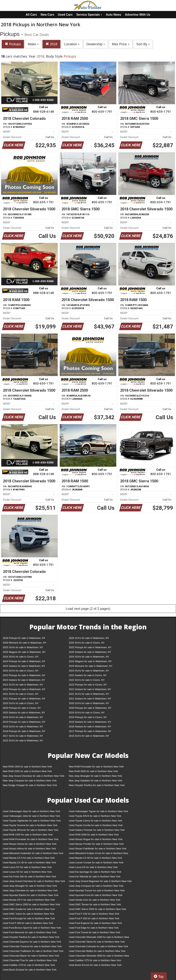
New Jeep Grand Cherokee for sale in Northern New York (33, 776)
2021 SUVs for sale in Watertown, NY (89, 694)
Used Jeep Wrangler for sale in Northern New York (30, 886)
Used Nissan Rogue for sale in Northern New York (96, 839)
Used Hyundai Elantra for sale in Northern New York (31, 895)
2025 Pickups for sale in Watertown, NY (90, 647)
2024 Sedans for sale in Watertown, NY (24, 666)
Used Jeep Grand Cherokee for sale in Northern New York (34, 881)
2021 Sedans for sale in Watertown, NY (90, 699)
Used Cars (65, 15)
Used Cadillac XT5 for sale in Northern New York (95, 960)
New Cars (47, 15)
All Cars (31, 15)
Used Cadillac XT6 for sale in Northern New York (29, 965)
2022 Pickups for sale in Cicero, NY (88, 685)
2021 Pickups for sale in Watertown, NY (24, 699)
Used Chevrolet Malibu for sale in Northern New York (97, 951)
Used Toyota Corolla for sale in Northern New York (96, 825)
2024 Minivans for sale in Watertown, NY (91, 666)
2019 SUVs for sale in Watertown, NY (23, 717)
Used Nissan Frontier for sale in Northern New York (96, 844)
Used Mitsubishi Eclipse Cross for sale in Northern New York (99, 854)
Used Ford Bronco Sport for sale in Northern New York (32, 928)
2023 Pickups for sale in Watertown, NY (24, 675)
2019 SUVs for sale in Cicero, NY (87, 713)
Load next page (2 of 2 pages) (88, 609)
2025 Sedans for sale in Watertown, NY (90, 652)
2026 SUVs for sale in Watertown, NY (89, 638)
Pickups (13, 44)
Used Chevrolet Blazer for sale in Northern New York (31, 956)
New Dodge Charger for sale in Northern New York (30, 785)
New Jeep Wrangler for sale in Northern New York (96, 776)
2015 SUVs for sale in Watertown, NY (23, 740)
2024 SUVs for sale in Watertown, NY (89, 657)
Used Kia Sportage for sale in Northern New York (95, 872)
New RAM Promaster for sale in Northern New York (96, 767)
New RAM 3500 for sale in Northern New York (93, 771)
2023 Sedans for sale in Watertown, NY (24, 680)
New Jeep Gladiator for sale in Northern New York (96, 781)
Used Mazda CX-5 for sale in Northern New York (29, 858)
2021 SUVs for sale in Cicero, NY (21, 694)
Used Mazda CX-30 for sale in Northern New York (29, 863)
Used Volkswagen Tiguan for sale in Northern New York (99, 811)
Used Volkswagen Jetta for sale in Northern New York (31, 816)
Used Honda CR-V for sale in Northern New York (29, 900)
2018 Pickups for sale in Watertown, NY (24, 731)
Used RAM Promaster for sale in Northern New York (31, 839)
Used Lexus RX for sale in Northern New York (27, 867)
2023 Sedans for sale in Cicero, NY (88, 675)
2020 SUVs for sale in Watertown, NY (89, 703)
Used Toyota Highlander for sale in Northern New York (32, 821)
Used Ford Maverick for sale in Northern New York (30, 932)
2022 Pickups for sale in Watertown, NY (24, 689)
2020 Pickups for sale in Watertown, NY (90, 708)
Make (33, 44)
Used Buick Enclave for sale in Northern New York (30, 970)
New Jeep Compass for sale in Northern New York (30, 781)
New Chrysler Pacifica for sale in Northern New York (97, 785)
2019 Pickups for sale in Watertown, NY (24, 722)
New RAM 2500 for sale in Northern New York (27, 771)
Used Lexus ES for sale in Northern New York (93, 867)
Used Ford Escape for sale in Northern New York (29, 918)
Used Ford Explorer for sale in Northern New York (95, 923)
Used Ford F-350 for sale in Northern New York (28, 923)
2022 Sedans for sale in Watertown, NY (90, 689)
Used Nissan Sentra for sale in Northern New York (30, 844)
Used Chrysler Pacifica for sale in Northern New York (31, 937)
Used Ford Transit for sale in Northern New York (95, 932)
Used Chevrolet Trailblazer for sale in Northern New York (33, 951)
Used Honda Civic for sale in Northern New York (95, 900)
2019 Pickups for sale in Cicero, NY (88, 717)
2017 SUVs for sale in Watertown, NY (23, 736)
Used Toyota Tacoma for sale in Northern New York (30, 825)
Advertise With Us (138, 15)
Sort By (143, 44)
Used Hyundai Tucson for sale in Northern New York (97, 890)
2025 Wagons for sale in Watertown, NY (24, 652)
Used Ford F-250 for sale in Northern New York (94, 918)
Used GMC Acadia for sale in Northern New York (29, 909)
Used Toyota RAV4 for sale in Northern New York (95, 816)
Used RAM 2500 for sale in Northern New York (94, 835)
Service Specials (89, 15)
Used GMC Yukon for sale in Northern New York (29, 914)
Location (72, 44)
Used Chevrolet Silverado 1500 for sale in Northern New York (99, 938)
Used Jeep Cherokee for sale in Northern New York (30, 890)
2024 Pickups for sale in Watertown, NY (24, 661)
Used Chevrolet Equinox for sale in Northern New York (32, 942)
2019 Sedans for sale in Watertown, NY (90, 722)
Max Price (121, 44)
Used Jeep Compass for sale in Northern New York (96, 886)
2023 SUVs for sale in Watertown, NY (89, 671)
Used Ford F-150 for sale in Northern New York (94, 914)
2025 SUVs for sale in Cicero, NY (87, 643)
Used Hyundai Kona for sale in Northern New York (96, 895)
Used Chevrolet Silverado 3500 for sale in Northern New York (99, 956)
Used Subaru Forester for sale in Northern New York (97, 830)
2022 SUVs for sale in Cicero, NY (87, 680)
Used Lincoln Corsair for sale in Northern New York (96, 863)
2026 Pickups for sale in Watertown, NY (24, 638)
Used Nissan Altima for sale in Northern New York (29, 849)
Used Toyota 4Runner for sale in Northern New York (31, 830)
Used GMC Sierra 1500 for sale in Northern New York (31, 904)
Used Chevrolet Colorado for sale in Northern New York (99, 946)
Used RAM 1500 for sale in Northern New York (28, 835)
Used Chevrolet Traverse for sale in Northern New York (32, 946)
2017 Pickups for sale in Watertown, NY (90, 731)
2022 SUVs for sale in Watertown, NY (23, 685)
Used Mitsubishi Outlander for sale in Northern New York (33, 853)
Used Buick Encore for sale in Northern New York (95, 965)
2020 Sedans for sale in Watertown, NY (24, 713)
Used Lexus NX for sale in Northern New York (27, 872)
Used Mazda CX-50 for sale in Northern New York (95, 858)
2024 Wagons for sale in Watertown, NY (90, 661)
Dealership (96, 44)
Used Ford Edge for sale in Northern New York (94, 928)
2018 (51, 44)
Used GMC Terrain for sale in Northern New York (95, 904)
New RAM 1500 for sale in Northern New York (27, 767)
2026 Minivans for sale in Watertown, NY (25, 643)
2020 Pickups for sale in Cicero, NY (22, 708)
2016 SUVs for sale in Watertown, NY (89, 736)
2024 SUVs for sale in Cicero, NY (21, 657)
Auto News (114, 15)
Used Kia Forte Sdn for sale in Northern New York (29, 877)
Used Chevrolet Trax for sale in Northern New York (30, 960)
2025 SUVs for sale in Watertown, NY (23, 647)
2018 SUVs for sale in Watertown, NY (23, 727)
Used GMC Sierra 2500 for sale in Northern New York (97, 909)
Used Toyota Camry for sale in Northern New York (96, 821)
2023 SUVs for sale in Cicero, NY (21, 671)
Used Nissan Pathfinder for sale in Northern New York (98, 849)
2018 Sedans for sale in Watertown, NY (90, 727)
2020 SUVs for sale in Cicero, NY (21, 703)
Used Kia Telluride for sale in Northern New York (95, 877)
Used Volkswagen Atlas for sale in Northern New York (31, 811)
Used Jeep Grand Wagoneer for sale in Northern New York (100, 881)
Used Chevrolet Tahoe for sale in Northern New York (97, 942)
